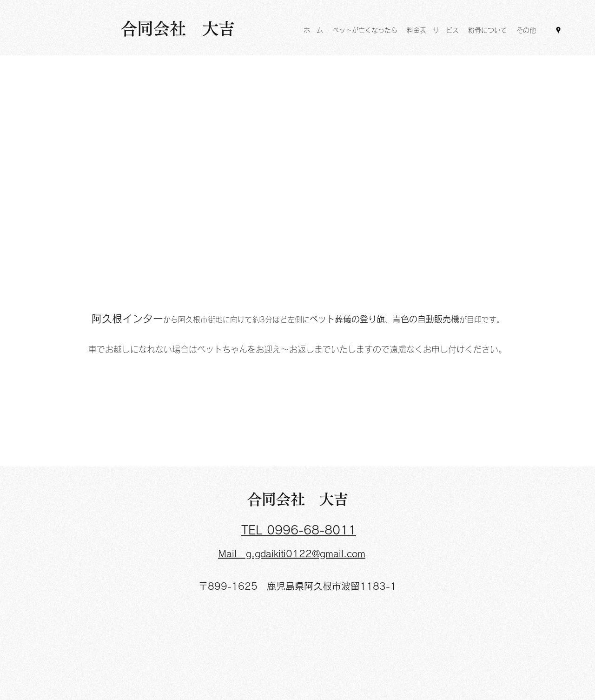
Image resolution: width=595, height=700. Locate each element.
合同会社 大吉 (298, 499)
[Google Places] (558, 30)
